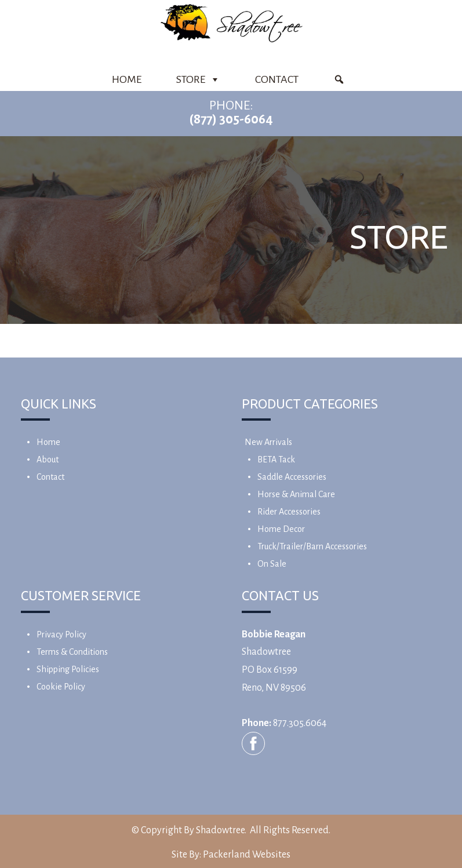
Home (127, 79)
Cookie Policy (61, 687)
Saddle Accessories (292, 477)
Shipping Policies (68, 669)
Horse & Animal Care (296, 494)
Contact (277, 79)
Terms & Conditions (72, 652)
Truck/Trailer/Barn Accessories (312, 546)
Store (198, 79)
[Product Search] (339, 79)
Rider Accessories (289, 512)
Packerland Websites (247, 855)
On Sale (272, 564)
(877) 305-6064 (231, 119)
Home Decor (281, 529)
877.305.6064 (300, 723)
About (48, 459)
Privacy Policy (61, 634)
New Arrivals (268, 442)
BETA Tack (276, 459)
